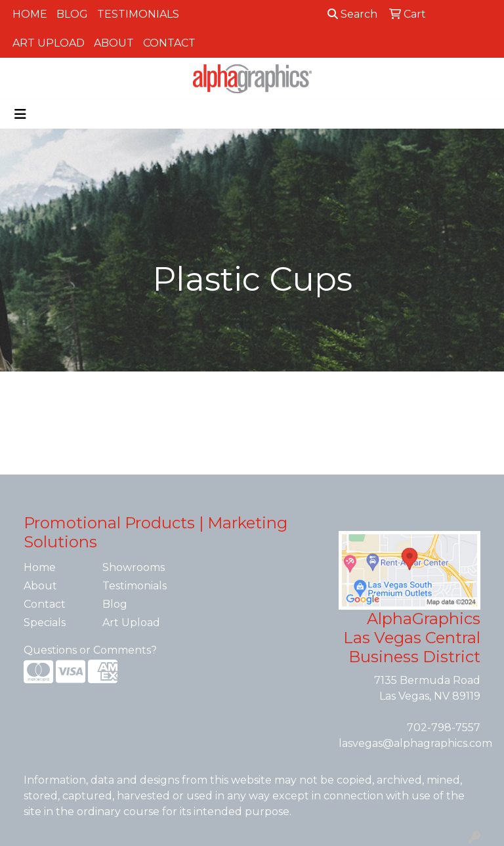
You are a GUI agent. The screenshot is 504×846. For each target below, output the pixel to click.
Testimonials (138, 14)
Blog (72, 14)
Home (30, 14)
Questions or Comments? (90, 650)
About (114, 43)
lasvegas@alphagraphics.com (415, 743)
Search (352, 14)
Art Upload (49, 43)
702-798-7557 (444, 728)
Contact (169, 43)
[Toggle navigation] (20, 114)
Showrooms (134, 567)
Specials (45, 623)
